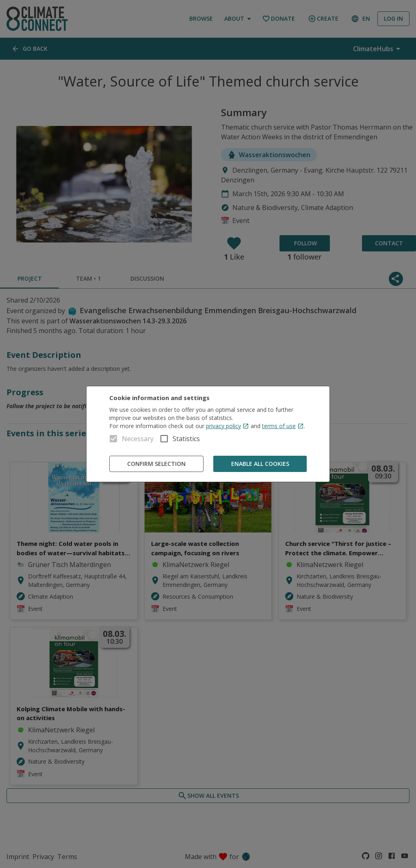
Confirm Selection (156, 464)
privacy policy (227, 426)
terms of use (283, 426)
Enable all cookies (260, 464)
